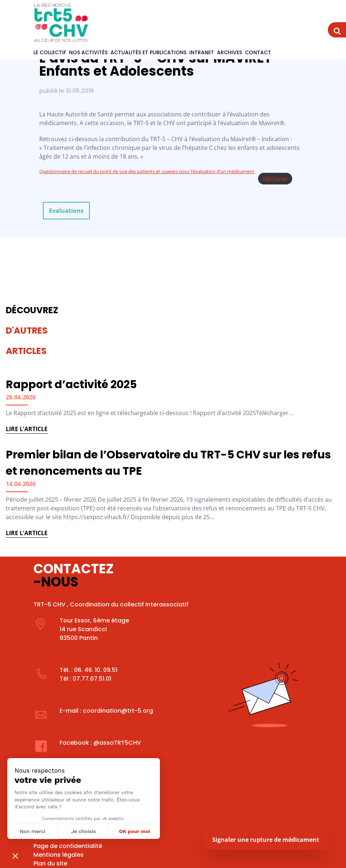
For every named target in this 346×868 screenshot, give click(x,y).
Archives (230, 52)
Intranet (202, 52)
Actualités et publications (148, 52)
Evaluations (66, 211)
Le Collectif (50, 52)
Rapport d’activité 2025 (71, 385)
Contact (258, 52)
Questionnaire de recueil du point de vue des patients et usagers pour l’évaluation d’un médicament (147, 171)
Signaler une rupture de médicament (266, 840)
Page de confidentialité (68, 846)
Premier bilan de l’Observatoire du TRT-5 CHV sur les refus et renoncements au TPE (168, 463)
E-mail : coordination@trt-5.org (106, 711)
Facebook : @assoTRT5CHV (100, 743)
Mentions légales (59, 855)
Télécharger (275, 178)
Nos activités (88, 52)
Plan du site (50, 863)
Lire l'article (27, 429)
